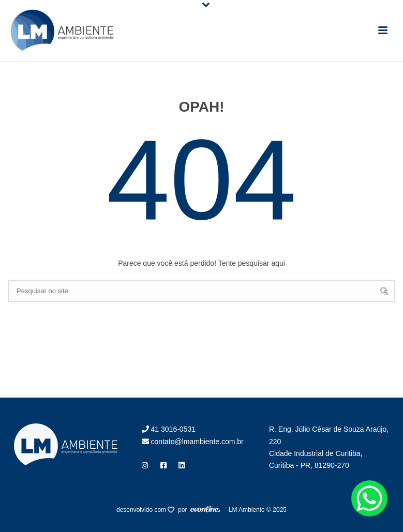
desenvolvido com (142, 510)
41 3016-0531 (169, 429)
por (184, 510)
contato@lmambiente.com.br (193, 442)
